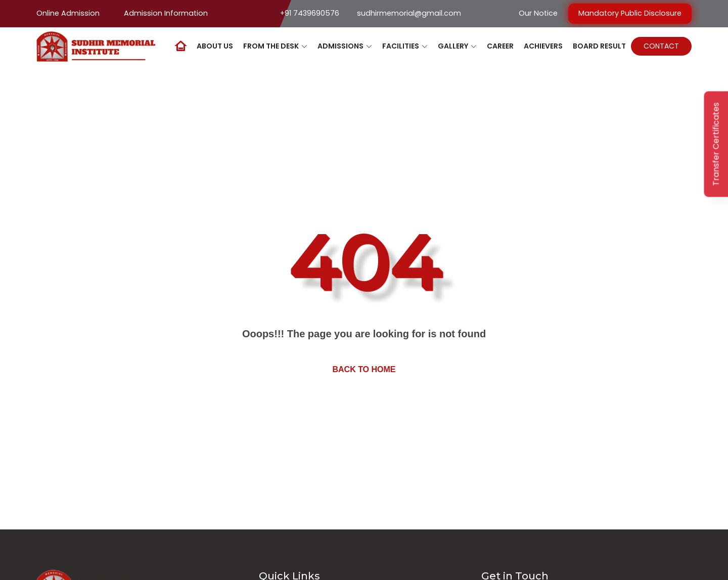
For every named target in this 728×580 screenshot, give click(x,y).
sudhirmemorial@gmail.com (409, 13)
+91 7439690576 (310, 13)
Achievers (543, 46)
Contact (661, 46)
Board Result (599, 46)
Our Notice (538, 13)
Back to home (364, 369)
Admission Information (166, 13)
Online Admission (68, 13)
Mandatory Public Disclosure (630, 13)
